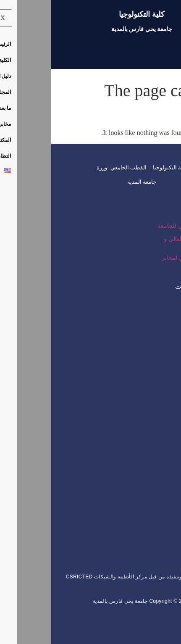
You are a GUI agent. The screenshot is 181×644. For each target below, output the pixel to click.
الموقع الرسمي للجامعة (135, 226)
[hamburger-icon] (163, 52)
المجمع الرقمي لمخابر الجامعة (137, 261)
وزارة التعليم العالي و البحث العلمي (138, 242)
